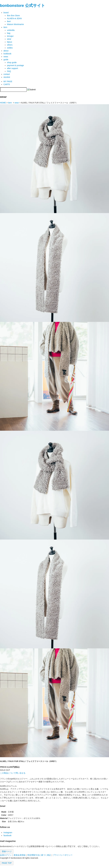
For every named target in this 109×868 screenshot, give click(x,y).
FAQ (9, 71)
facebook (7, 835)
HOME (3, 103)
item (5, 27)
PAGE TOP (7, 863)
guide (6, 60)
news (6, 57)
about (6, 51)
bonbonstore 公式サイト (23, 6)
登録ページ (7, 851)
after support (13, 68)
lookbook (7, 54)
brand (6, 13)
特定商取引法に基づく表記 (39, 855)
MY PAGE (8, 81)
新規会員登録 (20, 855)
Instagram (8, 833)
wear (17, 103)
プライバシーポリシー (63, 855)
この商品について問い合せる (13, 773)
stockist (7, 77)
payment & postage (15, 65)
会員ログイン (6, 855)
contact (7, 74)
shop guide (12, 62)
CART (7, 84)
